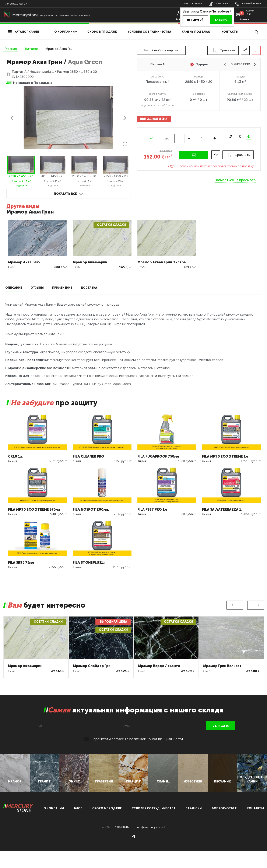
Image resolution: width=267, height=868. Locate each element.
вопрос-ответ (224, 825)
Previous (235, 605)
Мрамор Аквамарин (25, 666)
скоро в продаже (102, 32)
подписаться (220, 726)
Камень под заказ (196, 32)
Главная (11, 49)
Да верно (214, 20)
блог (78, 825)
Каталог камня (23, 32)
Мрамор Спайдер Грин (93, 666)
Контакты (230, 32)
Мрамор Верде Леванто (159, 666)
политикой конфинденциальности (156, 739)
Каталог (32, 49)
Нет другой (188, 20)
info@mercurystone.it (151, 844)
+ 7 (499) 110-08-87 (15, 4)
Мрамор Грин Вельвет (222, 666)
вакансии (194, 825)
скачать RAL (214, 4)
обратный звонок (246, 4)
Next (256, 605)
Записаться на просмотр (235, 180)
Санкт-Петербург (186, 4)
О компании (54, 825)
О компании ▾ (66, 32)
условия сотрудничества (149, 32)
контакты (255, 825)
